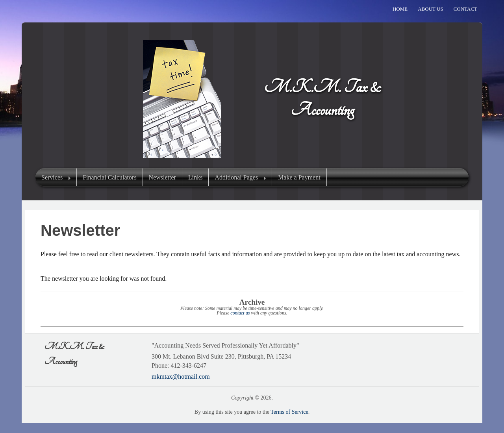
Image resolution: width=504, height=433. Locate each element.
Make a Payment (299, 177)
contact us (240, 313)
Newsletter (162, 177)
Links (195, 177)
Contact (465, 9)
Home (400, 9)
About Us (430, 9)
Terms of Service (289, 412)
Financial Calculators (109, 177)
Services (52, 177)
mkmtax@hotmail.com (181, 377)
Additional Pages (236, 177)
